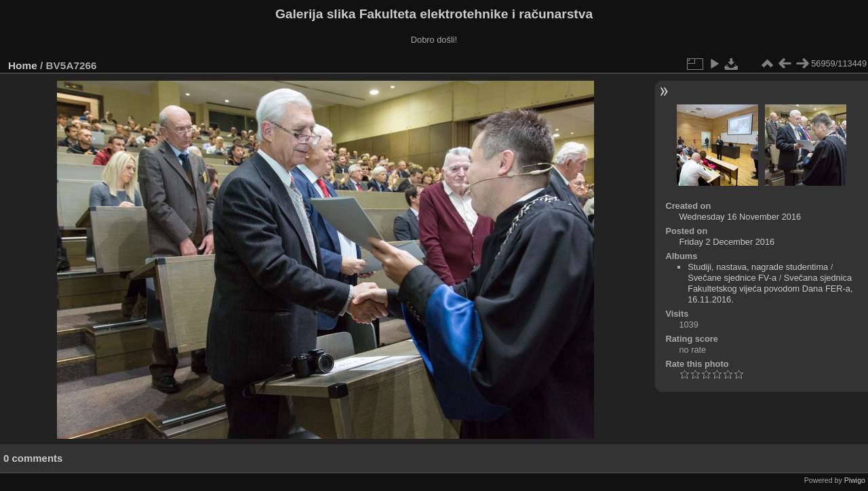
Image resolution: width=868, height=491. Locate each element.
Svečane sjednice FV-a (732, 278)
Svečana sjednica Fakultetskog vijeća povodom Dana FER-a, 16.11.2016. (770, 289)
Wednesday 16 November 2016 (740, 217)
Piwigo (855, 480)
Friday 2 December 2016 (727, 242)
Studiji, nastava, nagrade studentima (758, 267)
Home (23, 65)
